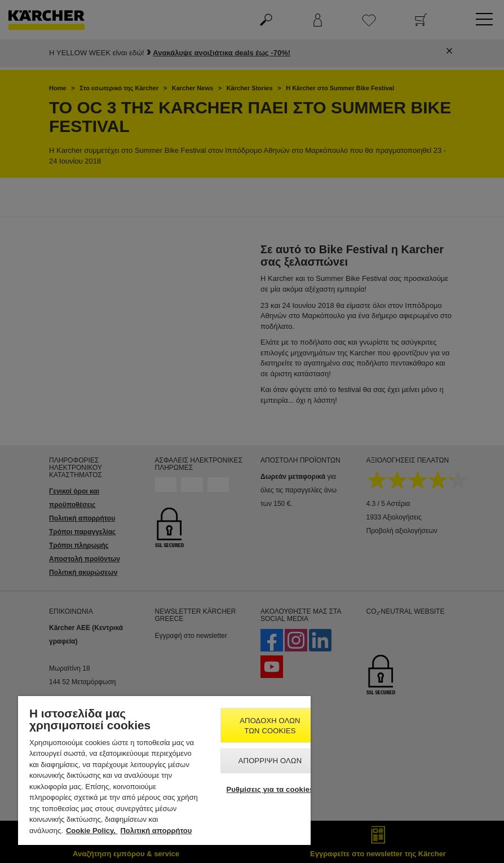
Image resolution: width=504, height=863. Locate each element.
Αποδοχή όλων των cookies (270, 726)
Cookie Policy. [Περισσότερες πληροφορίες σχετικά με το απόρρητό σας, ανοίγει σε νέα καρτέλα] (92, 831)
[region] (164, 770)
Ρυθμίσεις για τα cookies (270, 789)
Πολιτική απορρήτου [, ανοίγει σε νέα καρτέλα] (156, 831)
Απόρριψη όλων (270, 761)
